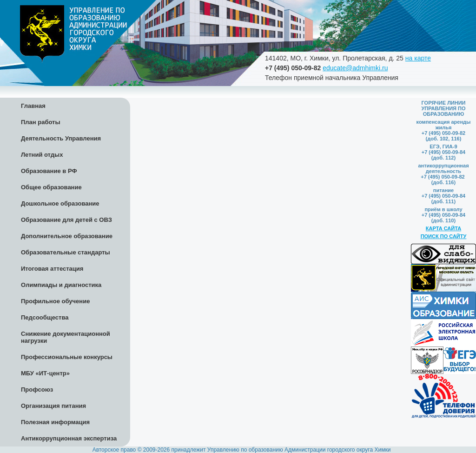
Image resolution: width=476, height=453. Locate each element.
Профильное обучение (55, 301)
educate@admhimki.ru (355, 68)
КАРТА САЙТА (443, 228)
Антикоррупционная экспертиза (69, 438)
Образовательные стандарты (66, 252)
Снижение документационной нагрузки (66, 337)
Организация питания (53, 406)
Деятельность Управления (61, 138)
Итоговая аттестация (52, 269)
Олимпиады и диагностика (61, 285)
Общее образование (51, 187)
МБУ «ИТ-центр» (45, 373)
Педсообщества (45, 317)
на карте (418, 58)
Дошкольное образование (60, 203)
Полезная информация (55, 422)
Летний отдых (42, 155)
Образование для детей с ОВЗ (66, 220)
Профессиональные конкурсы (67, 357)
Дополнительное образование (67, 236)
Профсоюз (37, 390)
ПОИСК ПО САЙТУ (444, 236)
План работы (41, 122)
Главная (33, 106)
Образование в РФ (49, 171)
